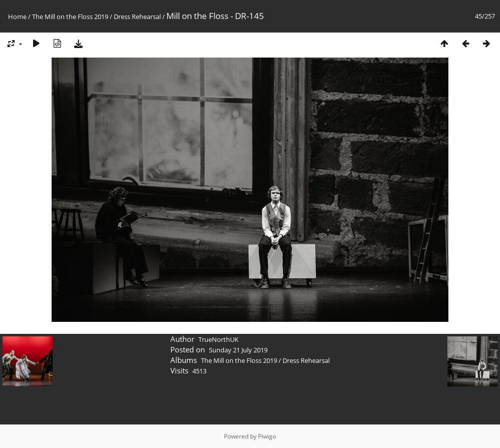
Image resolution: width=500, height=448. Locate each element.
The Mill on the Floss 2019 (70, 17)
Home (17, 17)
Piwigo (267, 436)
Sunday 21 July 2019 (238, 350)
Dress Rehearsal (137, 17)
